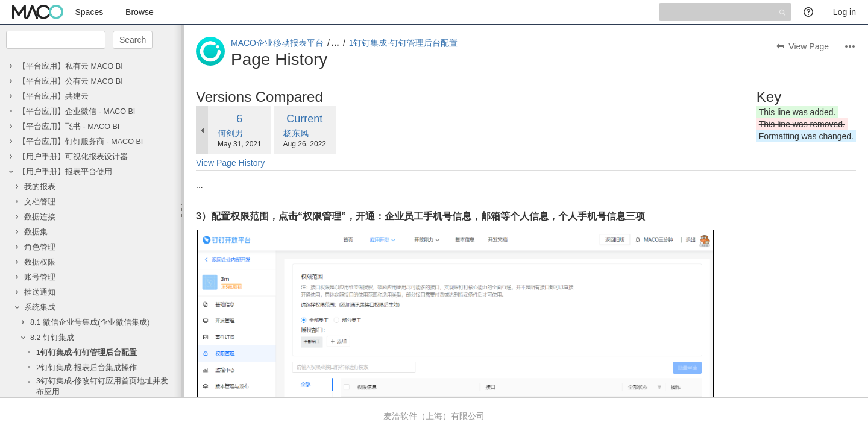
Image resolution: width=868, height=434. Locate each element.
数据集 (36, 232)
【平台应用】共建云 (53, 96)
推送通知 (40, 292)
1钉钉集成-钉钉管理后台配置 (86, 353)
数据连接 (40, 217)
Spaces (90, 12)
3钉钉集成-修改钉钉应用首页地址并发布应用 (102, 386)
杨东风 (296, 133)
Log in (844, 12)
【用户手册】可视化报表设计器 (73, 157)
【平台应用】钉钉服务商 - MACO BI (80, 142)
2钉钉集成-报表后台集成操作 (86, 368)
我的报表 (40, 187)
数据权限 (40, 262)
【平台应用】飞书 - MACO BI (69, 127)
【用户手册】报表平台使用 (65, 172)
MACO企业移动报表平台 (277, 43)
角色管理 (40, 247)
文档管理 (40, 202)
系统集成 (40, 307)
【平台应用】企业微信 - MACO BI (77, 112)
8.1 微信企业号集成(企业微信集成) (90, 322)
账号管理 (40, 277)
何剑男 (230, 133)
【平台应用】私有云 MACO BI (71, 66)
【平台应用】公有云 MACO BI (71, 81)
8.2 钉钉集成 (52, 338)
